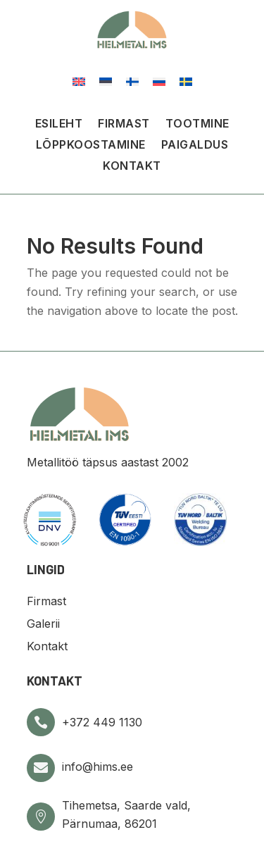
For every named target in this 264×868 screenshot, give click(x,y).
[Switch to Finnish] (132, 81)
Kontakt (132, 167)
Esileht (59, 124)
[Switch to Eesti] (106, 81)
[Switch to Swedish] (186, 81)
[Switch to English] (79, 81)
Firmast (124, 124)
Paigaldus (195, 145)
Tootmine (197, 124)
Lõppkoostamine (91, 145)
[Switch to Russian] (159, 81)
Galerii (43, 624)
